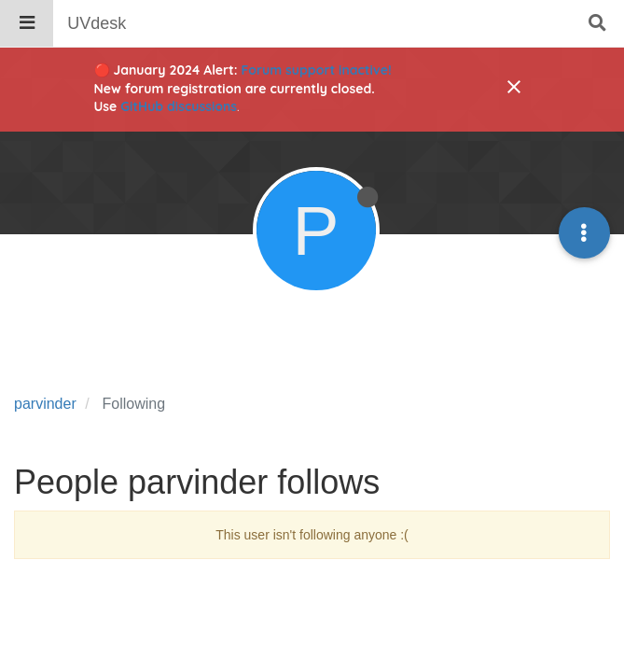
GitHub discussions (179, 106)
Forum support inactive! (317, 70)
